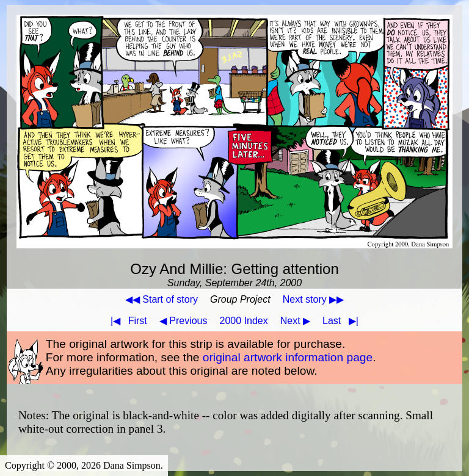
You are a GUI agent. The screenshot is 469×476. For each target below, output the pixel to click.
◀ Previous (184, 321)
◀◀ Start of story (162, 299)
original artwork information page (288, 357)
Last (343, 321)
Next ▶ (295, 321)
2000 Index (244, 321)
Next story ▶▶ (313, 299)
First (126, 321)
